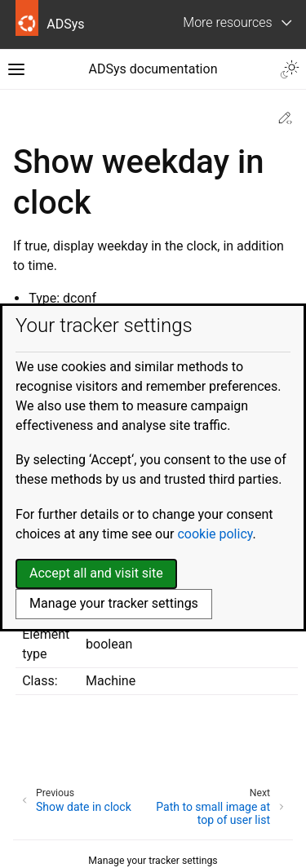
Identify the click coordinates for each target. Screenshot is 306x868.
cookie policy (215, 534)
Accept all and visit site (96, 573)
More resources (227, 22)
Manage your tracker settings (153, 861)
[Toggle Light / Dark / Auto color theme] (290, 69)
